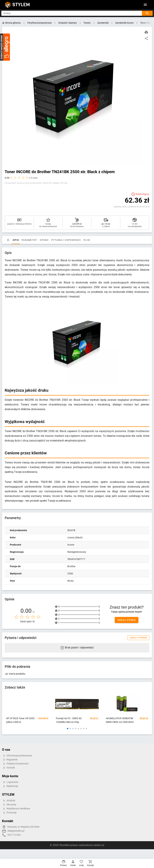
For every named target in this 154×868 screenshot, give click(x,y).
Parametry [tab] (29, 240)
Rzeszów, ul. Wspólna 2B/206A (23, 827)
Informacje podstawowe (17, 756)
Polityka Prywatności (15, 764)
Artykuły (9, 801)
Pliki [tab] (87, 240)
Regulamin (10, 760)
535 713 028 (14, 835)
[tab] (8, 240)
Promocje (9, 813)
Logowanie (10, 782)
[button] (68, 729)
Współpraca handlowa (16, 809)
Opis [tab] (16, 240)
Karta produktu (15, 674)
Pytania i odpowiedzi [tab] (66, 240)
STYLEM (21, 5)
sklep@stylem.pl (16, 831)
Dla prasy (9, 805)
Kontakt (8, 768)
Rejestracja (10, 786)
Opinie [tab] (44, 240)
